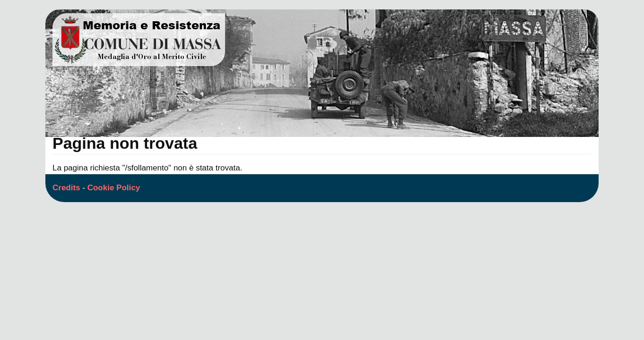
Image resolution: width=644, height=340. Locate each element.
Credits (66, 188)
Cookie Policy (114, 188)
